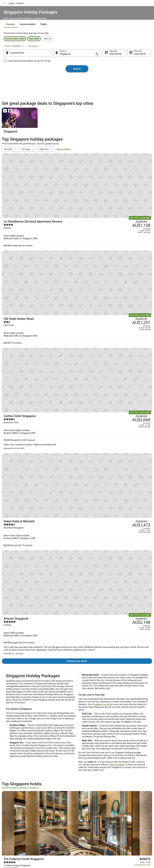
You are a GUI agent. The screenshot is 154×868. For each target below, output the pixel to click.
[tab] (61, 32)
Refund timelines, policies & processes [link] (133, 823)
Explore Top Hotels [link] (50, 825)
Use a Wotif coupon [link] (125, 827)
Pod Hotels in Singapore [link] (89, 773)
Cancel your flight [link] (125, 818)
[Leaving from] (32, 56)
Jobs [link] (7, 811)
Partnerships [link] (10, 820)
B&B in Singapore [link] (86, 767)
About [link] (7, 806)
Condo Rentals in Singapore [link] (16, 778)
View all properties (77, 600)
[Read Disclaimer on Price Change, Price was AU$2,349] (126, 287)
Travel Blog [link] (47, 835)
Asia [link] (25, 4)
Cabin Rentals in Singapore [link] (16, 773)
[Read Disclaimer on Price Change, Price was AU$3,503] (126, 249)
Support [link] (121, 806)
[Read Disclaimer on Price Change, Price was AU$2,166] (126, 215)
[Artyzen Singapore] (102, 335)
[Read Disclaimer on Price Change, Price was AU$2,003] (126, 182)
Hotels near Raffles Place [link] (15, 761)
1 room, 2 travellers (117, 47)
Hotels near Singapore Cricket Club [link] (94, 756)
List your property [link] (12, 815)
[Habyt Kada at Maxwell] (102, 296)
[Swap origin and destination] (56, 56)
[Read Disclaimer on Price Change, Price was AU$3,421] (126, 321)
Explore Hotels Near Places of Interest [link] (58, 815)
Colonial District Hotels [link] (14, 756)
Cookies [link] (83, 811)
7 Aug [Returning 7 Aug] (132, 57)
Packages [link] (17, 4)
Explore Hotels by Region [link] (52, 806)
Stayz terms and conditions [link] (91, 820)
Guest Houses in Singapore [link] (91, 778)
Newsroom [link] (9, 825)
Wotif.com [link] (6, 4)
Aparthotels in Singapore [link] (89, 761)
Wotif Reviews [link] (48, 840)
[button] (77, 737)
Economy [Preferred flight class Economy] (137, 47)
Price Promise (35, 680)
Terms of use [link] (85, 815)
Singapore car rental (102, 398)
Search (77, 72)
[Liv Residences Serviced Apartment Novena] (102, 189)
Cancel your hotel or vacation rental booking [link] (132, 812)
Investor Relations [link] (12, 830)
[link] (22, 724)
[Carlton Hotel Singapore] (102, 260)
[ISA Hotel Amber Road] (102, 223)
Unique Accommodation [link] (52, 830)
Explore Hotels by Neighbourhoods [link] (56, 811)
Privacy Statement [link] (87, 806)
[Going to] (77, 56)
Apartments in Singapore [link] (15, 767)
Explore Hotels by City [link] (51, 820)
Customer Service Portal (46, 653)
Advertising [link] (9, 835)
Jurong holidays (117, 458)
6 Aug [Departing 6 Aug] (110, 57)
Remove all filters (64, 169)
